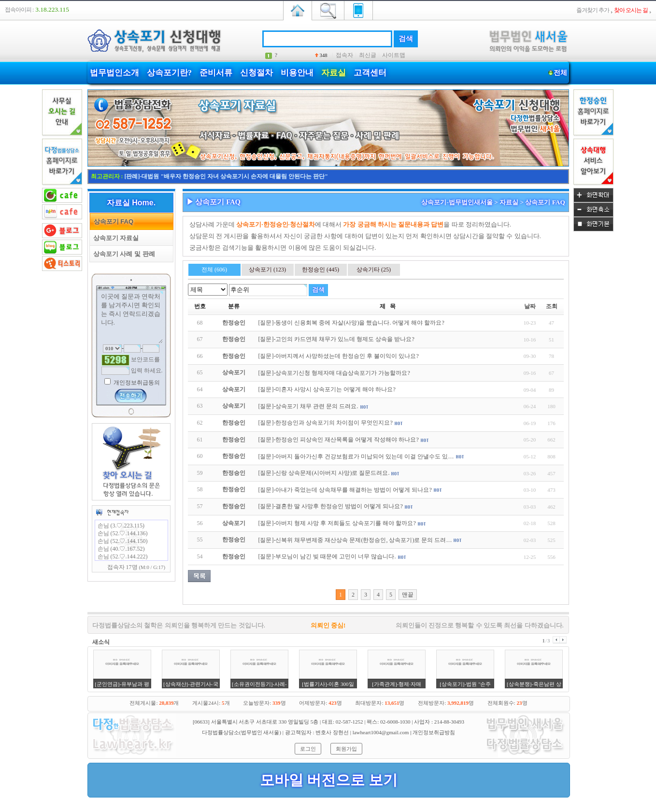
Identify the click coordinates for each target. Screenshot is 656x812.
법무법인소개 (114, 73)
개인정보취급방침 (434, 732)
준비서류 (216, 73)
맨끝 (408, 595)
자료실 (334, 73)
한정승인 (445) (321, 270)
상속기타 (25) (374, 270)
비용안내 (297, 73)
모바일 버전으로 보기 (329, 780)
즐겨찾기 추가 (593, 10)
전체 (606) (214, 270)
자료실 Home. (131, 203)
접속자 (344, 55)
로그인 (308, 749)
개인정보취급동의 (136, 383)
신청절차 (257, 73)
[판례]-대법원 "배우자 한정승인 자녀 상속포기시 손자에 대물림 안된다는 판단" (226, 176)
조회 (552, 306)
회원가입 (346, 749)
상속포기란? (170, 73)
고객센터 (370, 73)
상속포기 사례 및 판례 (122, 254)
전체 (561, 73)
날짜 (530, 306)
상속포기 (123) (267, 270)
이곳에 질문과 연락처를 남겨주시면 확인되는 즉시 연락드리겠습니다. (131, 317)
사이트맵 (394, 55)
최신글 (368, 55)
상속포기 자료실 (114, 238)
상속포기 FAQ (112, 221)
